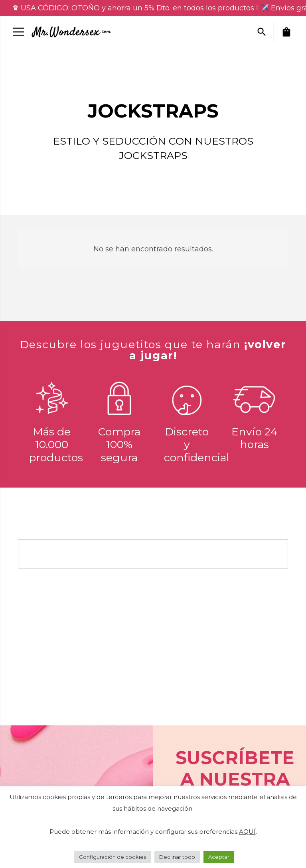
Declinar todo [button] (177, 857)
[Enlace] (75, 32)
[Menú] (19, 32)
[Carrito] (286, 32)
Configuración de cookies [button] (113, 857)
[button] (262, 32)
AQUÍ (247, 832)
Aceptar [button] (219, 857)
